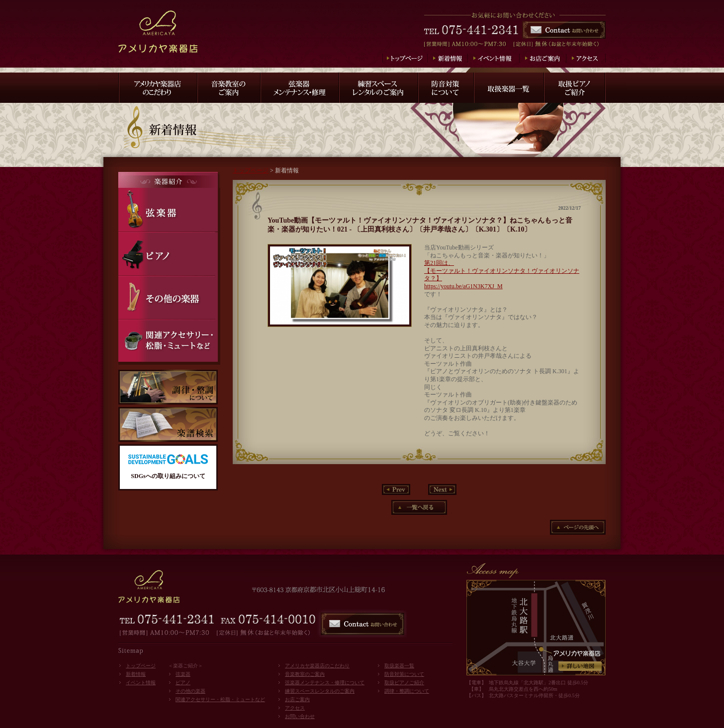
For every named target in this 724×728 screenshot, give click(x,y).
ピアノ (183, 683)
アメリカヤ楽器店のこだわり (317, 666)
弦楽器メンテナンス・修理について (325, 683)
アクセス (295, 708)
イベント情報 (141, 683)
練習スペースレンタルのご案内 (320, 691)
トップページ (251, 170)
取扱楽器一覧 (399, 666)
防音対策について (404, 674)
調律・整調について (407, 691)
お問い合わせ (300, 716)
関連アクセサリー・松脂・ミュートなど (220, 699)
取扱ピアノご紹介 (404, 683)
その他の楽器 (190, 691)
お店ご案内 (297, 699)
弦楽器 (183, 674)
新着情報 (136, 674)
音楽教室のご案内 (305, 674)
